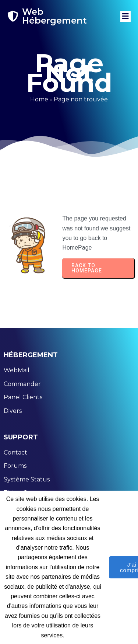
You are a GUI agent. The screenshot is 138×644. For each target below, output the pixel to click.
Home (39, 99)
